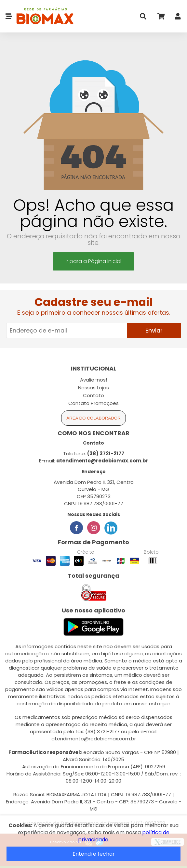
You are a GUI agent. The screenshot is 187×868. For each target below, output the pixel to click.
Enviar (154, 330)
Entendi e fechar (94, 854)
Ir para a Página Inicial (93, 261)
